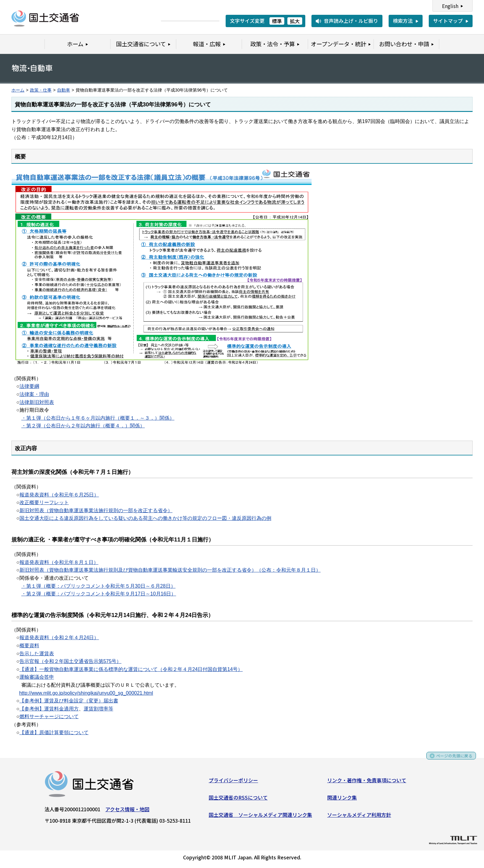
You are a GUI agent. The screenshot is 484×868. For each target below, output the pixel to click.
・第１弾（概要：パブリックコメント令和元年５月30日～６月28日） (98, 586)
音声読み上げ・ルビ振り (351, 21)
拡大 (295, 21)
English (450, 6)
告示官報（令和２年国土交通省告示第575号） (71, 661)
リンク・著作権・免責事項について (367, 782)
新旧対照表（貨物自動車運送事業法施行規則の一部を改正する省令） (96, 510)
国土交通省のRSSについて (238, 799)
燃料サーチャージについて (49, 716)
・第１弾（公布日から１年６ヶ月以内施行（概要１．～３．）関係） (98, 418)
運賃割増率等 (98, 709)
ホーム (18, 90)
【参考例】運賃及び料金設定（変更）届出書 (69, 701)
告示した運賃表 (37, 654)
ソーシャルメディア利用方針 (359, 817)
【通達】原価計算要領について (54, 732)
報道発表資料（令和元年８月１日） (59, 562)
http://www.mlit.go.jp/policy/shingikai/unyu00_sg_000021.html (86, 693)
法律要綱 (29, 386)
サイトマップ (448, 21)
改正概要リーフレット (44, 502)
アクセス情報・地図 (127, 811)
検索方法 (403, 21)
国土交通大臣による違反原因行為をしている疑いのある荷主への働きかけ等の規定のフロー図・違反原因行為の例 (145, 518)
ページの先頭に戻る (451, 760)
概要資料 (29, 646)
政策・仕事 (41, 90)
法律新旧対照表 (37, 402)
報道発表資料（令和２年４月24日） (59, 638)
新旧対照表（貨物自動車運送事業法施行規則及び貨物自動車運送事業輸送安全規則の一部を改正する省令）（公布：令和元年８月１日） (170, 570)
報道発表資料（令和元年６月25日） (59, 495)
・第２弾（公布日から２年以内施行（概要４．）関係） (83, 426)
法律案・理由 (34, 394)
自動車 (64, 90)
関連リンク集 (342, 799)
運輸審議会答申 (37, 677)
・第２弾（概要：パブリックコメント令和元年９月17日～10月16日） (99, 594)
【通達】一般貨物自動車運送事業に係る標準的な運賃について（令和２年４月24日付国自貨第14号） (131, 669)
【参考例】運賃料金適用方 (49, 709)
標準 (277, 21)
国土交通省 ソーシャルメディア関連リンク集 (260, 817)
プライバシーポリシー (233, 782)
